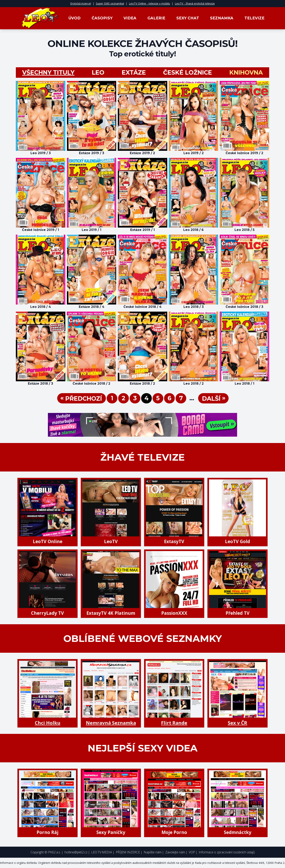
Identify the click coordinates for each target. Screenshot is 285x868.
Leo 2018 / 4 (41, 307)
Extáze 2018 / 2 (142, 384)
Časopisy (102, 18)
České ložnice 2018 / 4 (142, 307)
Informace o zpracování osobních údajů (227, 852)
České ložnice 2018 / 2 (91, 384)
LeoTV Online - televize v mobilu (149, 3)
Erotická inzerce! (81, 3)
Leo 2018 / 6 (193, 230)
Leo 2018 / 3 (194, 307)
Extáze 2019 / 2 (142, 153)
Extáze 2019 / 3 (92, 153)
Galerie (156, 18)
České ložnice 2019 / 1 (40, 230)
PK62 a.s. (54, 852)
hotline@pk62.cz (76, 852)
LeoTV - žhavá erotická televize (195, 3)
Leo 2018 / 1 (245, 384)
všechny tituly (48, 73)
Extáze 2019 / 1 (142, 230)
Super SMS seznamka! (110, 3)
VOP (192, 852)
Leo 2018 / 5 (245, 230)
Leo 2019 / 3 (41, 153)
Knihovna (246, 73)
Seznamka (222, 18)
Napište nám (153, 852)
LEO (98, 73)
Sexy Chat (188, 18)
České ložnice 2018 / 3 (244, 307)
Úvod (75, 18)
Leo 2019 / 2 (194, 153)
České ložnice (188, 73)
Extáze (134, 73)
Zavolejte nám (175, 852)
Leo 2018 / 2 (194, 384)
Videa (130, 18)
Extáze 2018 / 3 (40, 384)
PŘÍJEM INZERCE (128, 852)
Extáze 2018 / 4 (92, 307)
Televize (254, 18)
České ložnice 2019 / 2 (244, 153)
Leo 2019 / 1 (92, 230)
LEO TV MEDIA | (103, 852)
